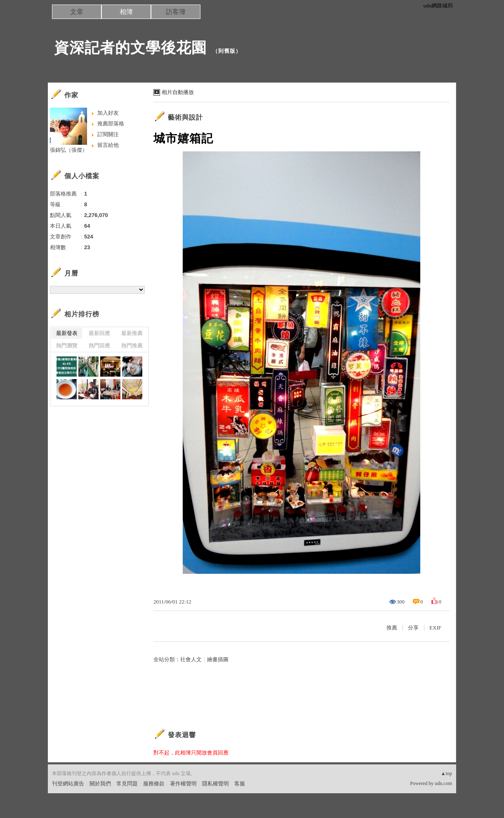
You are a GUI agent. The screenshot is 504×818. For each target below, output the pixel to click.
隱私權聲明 (215, 784)
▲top (446, 773)
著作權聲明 (183, 784)
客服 (240, 784)
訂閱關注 (108, 134)
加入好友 (108, 113)
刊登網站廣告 (68, 784)
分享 (413, 628)
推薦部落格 (111, 124)
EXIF (435, 628)
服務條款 (154, 784)
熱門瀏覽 (67, 345)
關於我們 (100, 784)
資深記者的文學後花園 (130, 48)
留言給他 (108, 145)
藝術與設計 (185, 117)
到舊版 (227, 51)
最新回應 (99, 333)
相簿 (126, 12)
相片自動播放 (178, 92)
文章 (77, 12)
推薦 (392, 628)
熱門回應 (99, 345)
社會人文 (191, 659)
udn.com (443, 783)
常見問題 (127, 784)
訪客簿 (176, 12)
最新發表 (67, 333)
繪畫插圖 (218, 659)
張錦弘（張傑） (69, 150)
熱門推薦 (132, 345)
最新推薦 (132, 333)
